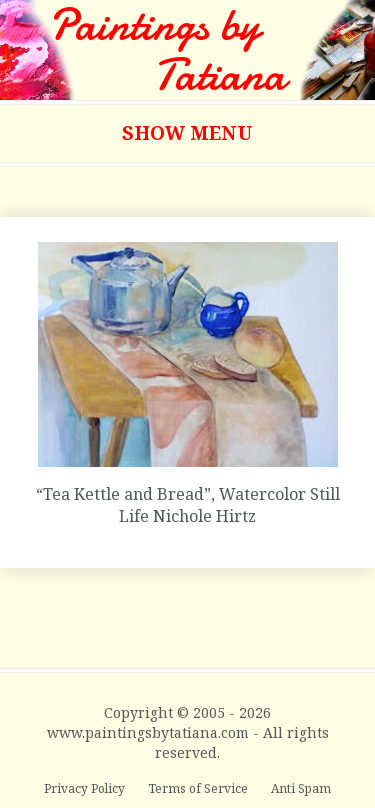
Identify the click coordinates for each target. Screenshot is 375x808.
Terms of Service (199, 788)
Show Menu (187, 133)
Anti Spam (301, 788)
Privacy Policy (86, 788)
